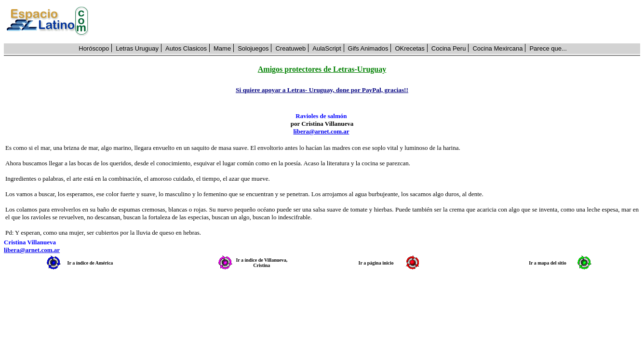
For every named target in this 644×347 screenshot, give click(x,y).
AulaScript (327, 48)
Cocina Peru (449, 48)
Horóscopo (94, 48)
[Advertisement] (370, 22)
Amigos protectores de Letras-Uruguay (322, 69)
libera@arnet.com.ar (321, 131)
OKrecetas (409, 48)
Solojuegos (253, 48)
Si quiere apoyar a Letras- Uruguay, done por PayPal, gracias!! (322, 90)
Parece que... (548, 48)
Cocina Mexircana (497, 48)
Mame (222, 48)
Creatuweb (290, 48)
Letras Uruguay (137, 48)
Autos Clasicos (186, 48)
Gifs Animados (368, 48)
